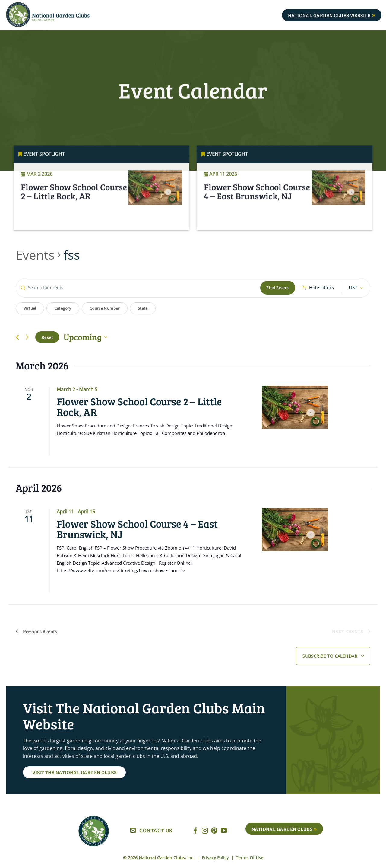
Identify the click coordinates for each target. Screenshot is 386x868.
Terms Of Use (250, 858)
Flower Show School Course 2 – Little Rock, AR (74, 200)
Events (35, 255)
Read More (39, 222)
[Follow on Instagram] (205, 831)
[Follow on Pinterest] (214, 831)
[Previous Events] (17, 337)
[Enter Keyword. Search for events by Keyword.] (138, 288)
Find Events (278, 287)
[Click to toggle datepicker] (85, 337)
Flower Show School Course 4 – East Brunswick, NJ (257, 200)
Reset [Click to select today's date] (47, 337)
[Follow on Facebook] (195, 831)
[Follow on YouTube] (224, 831)
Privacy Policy (216, 858)
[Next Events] (27, 337)
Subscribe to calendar (330, 656)
